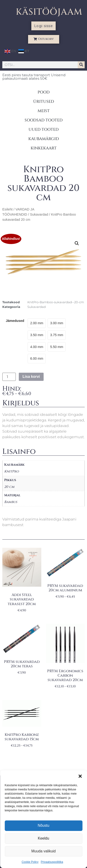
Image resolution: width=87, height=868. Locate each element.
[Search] (81, 65)
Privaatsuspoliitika (52, 862)
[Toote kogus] (9, 377)
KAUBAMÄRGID (44, 139)
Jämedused (15, 321)
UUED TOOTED (44, 129)
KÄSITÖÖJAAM (49, 12)
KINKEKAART (44, 148)
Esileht (7, 209)
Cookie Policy (30, 862)
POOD (44, 92)
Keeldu (43, 839)
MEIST (44, 111)
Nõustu (44, 826)
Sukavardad (39, 214)
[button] (80, 776)
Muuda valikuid (43, 851)
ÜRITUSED (44, 102)
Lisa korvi (31, 377)
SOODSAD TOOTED (44, 120)
